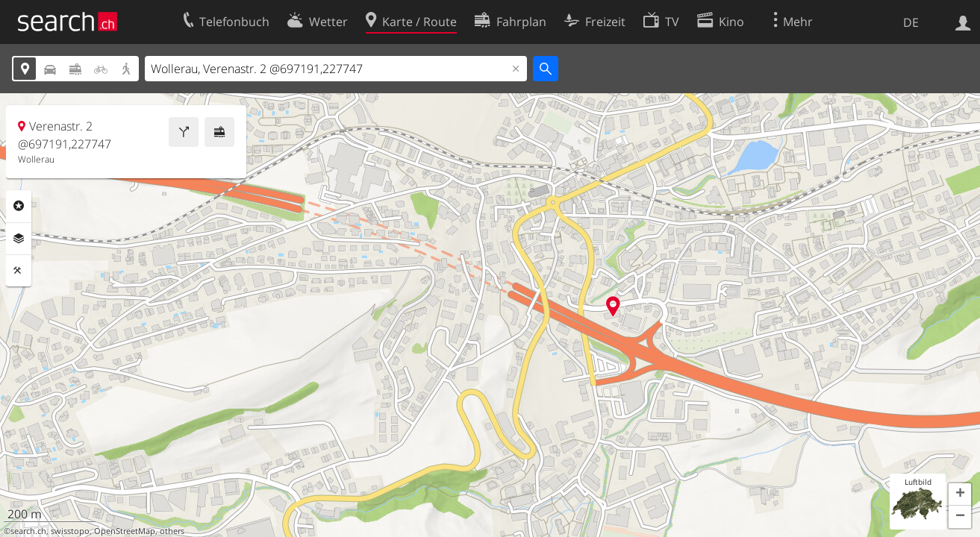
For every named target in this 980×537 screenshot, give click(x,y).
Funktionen (19, 271)
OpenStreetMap (125, 531)
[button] (960, 494)
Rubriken (19, 206)
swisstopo (70, 531)
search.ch (28, 531)
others (172, 531)
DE (911, 22)
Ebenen (19, 239)
